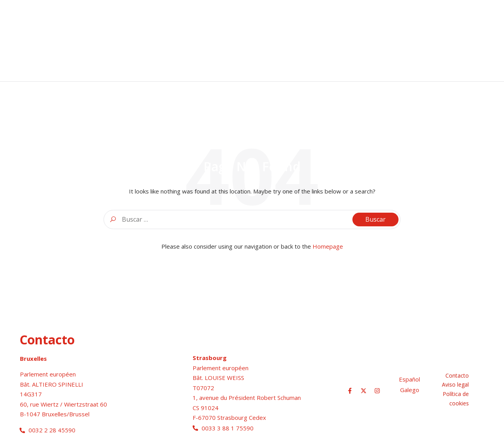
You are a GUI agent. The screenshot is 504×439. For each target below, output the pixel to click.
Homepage (328, 246)
